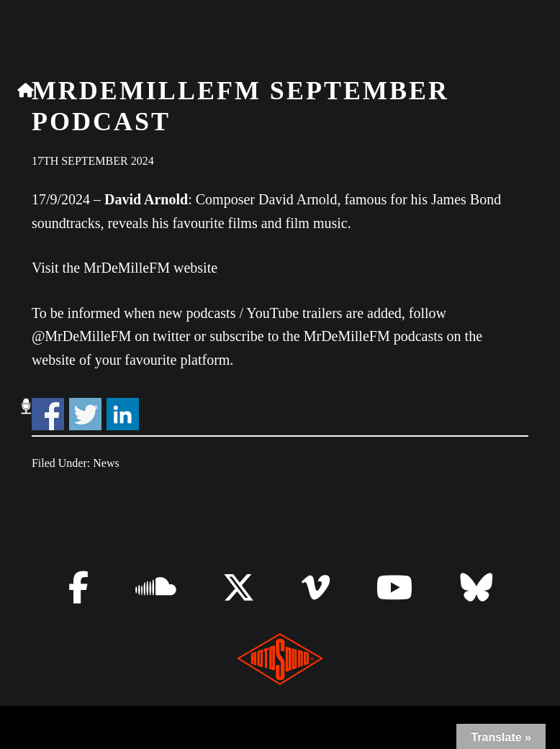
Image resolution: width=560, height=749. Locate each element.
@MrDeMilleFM (81, 336)
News (106, 463)
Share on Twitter (85, 414)
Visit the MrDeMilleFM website (125, 268)
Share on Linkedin (123, 414)
